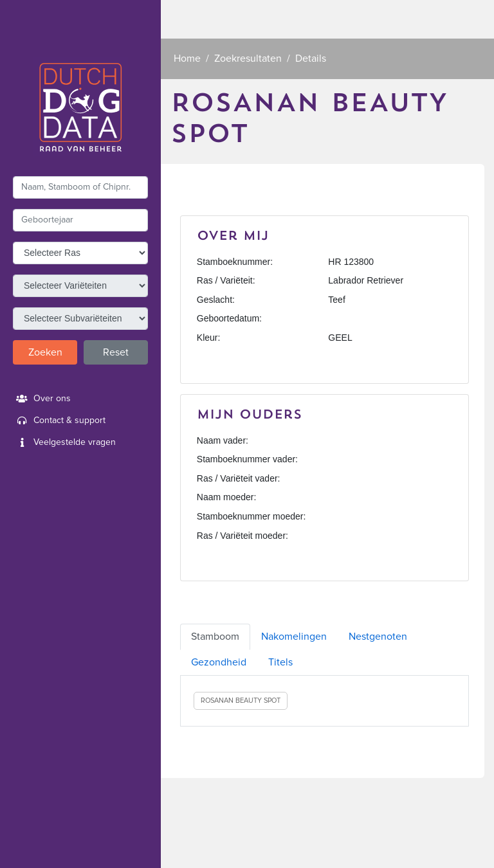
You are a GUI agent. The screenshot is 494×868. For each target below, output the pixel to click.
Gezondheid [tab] (219, 662)
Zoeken (45, 352)
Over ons (42, 399)
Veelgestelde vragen (64, 442)
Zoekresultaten (248, 59)
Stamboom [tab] (215, 637)
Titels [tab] (280, 662)
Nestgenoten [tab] (378, 637)
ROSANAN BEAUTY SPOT (241, 701)
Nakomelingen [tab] (294, 637)
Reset (116, 352)
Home (187, 59)
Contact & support (59, 420)
